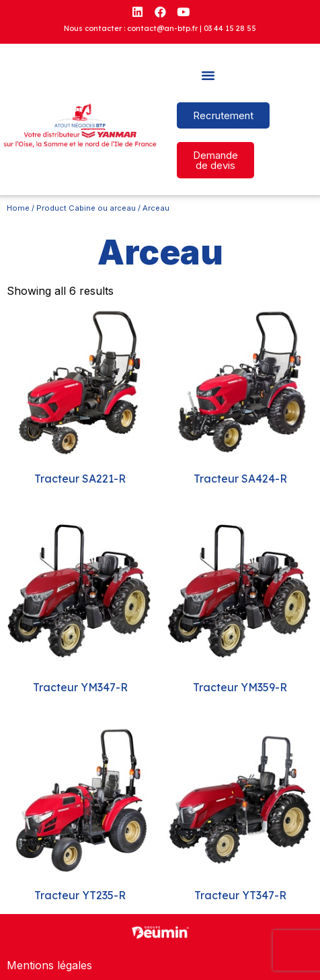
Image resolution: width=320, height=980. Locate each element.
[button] (208, 75)
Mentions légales (49, 965)
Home (18, 208)
